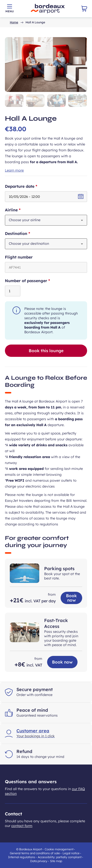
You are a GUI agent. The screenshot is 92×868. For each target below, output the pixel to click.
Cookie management (59, 849)
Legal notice (71, 853)
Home (14, 22)
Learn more (14, 170)
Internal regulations (22, 857)
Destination (26, 233)
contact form (22, 826)
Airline (21, 210)
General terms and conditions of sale (35, 853)
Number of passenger (36, 281)
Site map (56, 861)
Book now (71, 598)
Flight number (19, 257)
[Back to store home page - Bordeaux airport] (48, 9)
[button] (14, 101)
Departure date (29, 186)
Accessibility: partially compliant (60, 857)
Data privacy (39, 861)
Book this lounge (46, 351)
